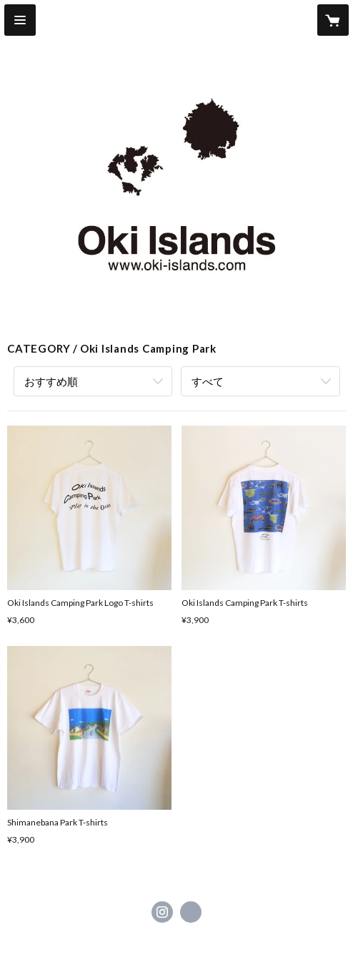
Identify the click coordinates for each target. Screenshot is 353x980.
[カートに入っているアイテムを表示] (333, 20)
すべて (208, 381)
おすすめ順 (51, 381)
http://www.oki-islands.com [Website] (191, 912)
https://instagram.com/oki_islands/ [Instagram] (162, 912)
